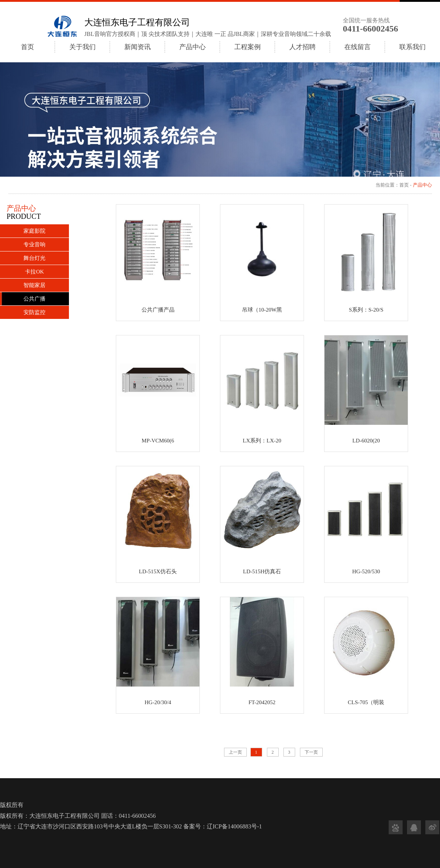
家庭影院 (34, 231)
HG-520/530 (366, 571)
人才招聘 (302, 47)
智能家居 (34, 285)
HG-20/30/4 (158, 702)
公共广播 (34, 299)
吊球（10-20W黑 (262, 310)
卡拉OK (34, 272)
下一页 (311, 752)
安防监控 (34, 312)
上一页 (235, 752)
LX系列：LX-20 (262, 441)
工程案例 (247, 47)
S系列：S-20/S (366, 310)
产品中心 (192, 47)
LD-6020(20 (366, 441)
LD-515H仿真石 (262, 571)
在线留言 (357, 47)
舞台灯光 (34, 258)
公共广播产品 (158, 310)
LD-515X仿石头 (158, 571)
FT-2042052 (262, 702)
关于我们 (82, 47)
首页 (27, 47)
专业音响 (34, 244)
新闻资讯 (137, 47)
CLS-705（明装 (366, 702)
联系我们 (412, 47)
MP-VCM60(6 (158, 441)
